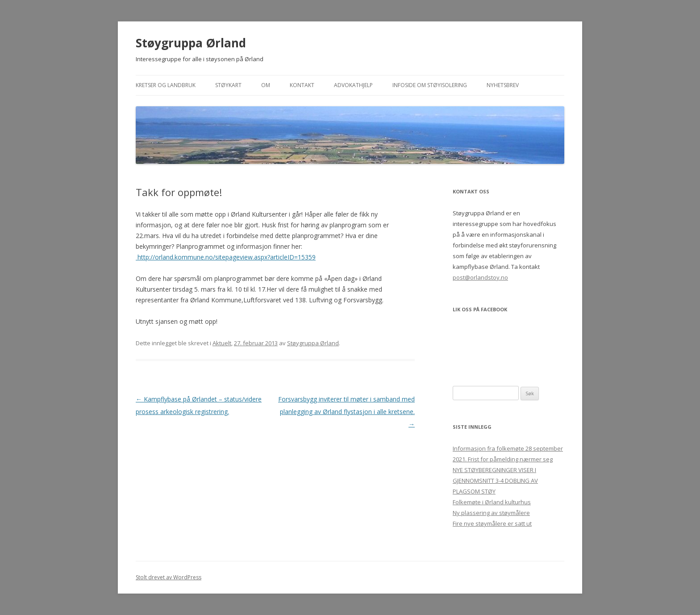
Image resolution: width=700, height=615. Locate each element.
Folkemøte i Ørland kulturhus (492, 502)
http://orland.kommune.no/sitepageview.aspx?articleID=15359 (226, 257)
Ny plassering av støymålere (491, 513)
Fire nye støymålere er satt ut (492, 523)
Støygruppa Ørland (191, 43)
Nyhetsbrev (503, 85)
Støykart (228, 85)
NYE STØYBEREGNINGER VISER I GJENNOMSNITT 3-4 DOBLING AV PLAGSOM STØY (495, 481)
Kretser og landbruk (166, 85)
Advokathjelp (353, 85)
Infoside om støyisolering (430, 85)
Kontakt (302, 85)
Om (266, 85)
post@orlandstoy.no (480, 277)
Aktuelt (222, 343)
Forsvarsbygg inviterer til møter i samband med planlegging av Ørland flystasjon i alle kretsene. (346, 412)
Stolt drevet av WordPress (169, 577)
